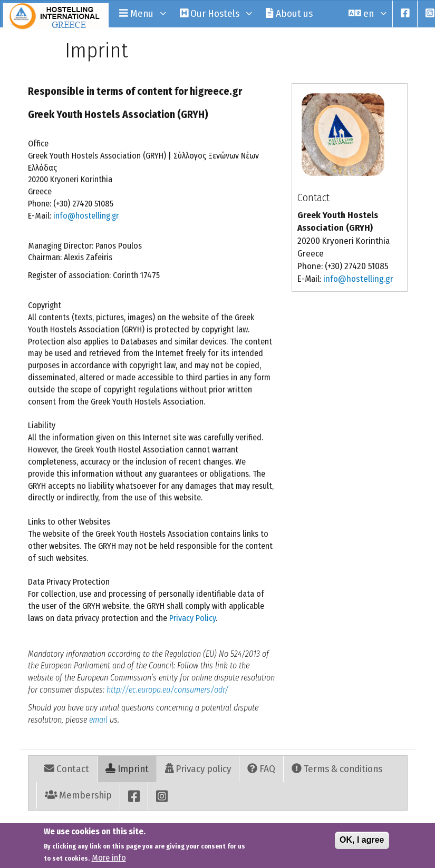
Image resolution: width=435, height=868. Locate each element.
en (366, 13)
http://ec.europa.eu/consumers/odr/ (168, 690)
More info (109, 861)
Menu (142, 13)
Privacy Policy (192, 618)
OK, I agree (362, 843)
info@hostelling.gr (86, 216)
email (98, 720)
